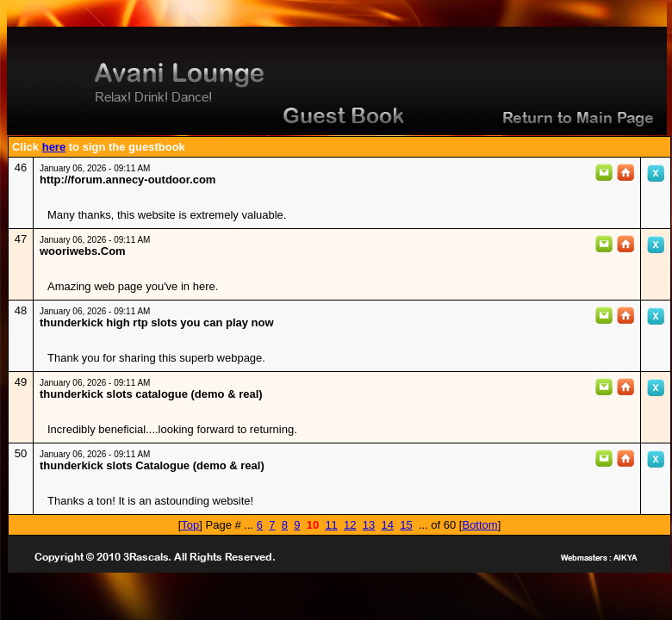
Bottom (479, 525)
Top (190, 525)
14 (387, 525)
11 (331, 525)
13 (369, 525)
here (54, 147)
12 (350, 525)
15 (406, 525)
